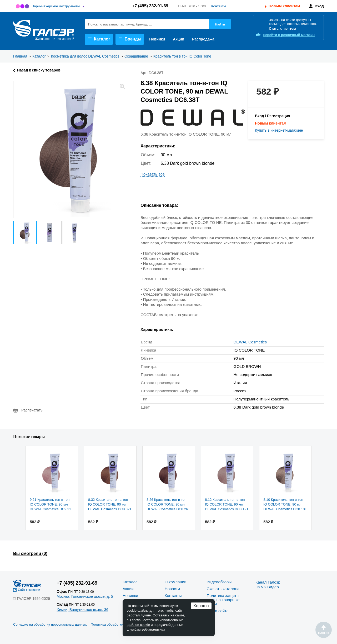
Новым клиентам (284, 6)
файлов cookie (138, 625)
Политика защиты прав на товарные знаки (223, 600)
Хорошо (201, 606)
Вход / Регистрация (273, 116)
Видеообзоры (219, 582)
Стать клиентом (282, 29)
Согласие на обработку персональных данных (50, 624)
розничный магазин (289, 35)
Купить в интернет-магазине (279, 130)
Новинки (157, 39)
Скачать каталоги (223, 589)
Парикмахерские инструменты (56, 6)
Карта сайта (218, 611)
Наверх (324, 630)
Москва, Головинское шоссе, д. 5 (85, 596)
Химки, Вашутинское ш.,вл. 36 (82, 610)
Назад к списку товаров (39, 70)
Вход (319, 6)
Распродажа (203, 39)
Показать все (153, 174)
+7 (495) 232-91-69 (150, 6)
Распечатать (32, 410)
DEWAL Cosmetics (250, 342)
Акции (178, 39)
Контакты (219, 6)
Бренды (130, 39)
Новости (172, 589)
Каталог (99, 39)
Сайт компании (29, 590)
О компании (176, 582)
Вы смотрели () (30, 553)
